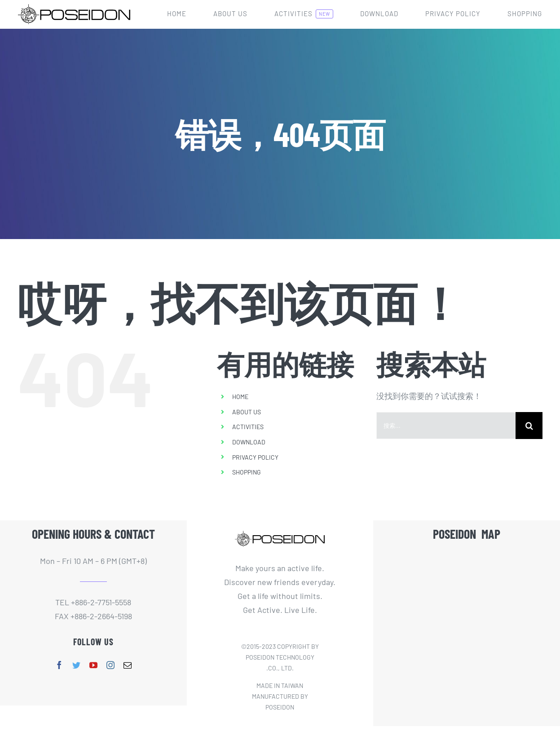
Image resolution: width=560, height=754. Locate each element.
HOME (240, 397)
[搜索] (529, 426)
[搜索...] (446, 426)
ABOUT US (247, 412)
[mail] (128, 665)
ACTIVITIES (248, 427)
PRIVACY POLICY (255, 457)
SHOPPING (247, 472)
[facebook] (59, 665)
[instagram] (110, 665)
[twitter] (76, 665)
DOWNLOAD (249, 442)
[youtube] (93, 665)
